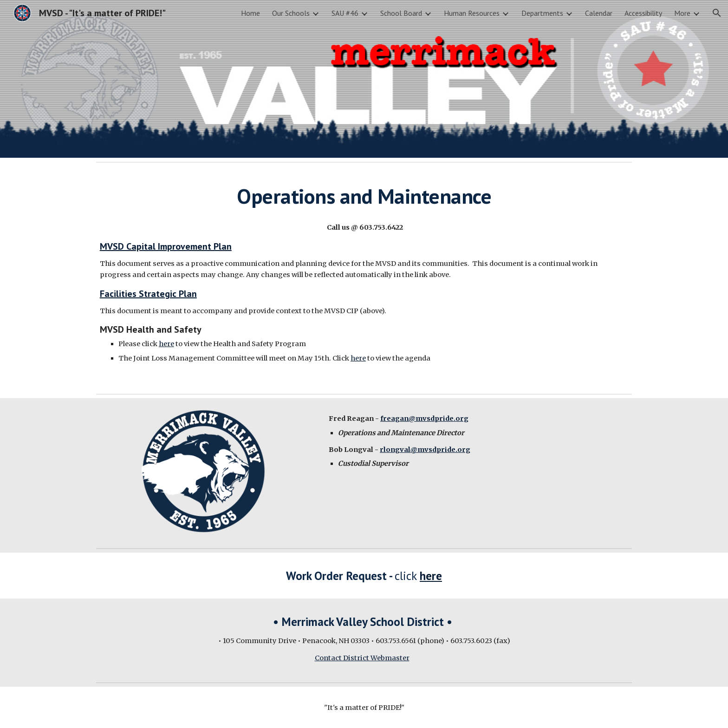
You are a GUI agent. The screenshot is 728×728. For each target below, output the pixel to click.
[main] (364, 196)
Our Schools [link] (291, 13)
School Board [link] (401, 13)
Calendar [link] (599, 13)
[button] (717, 13)
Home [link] (250, 13)
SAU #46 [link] (345, 13)
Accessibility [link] (643, 13)
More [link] (682, 13)
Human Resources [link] (472, 13)
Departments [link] (542, 13)
